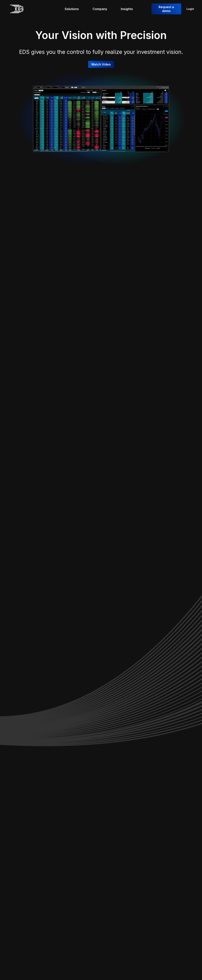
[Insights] (129, 9)
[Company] (102, 9)
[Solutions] (74, 9)
